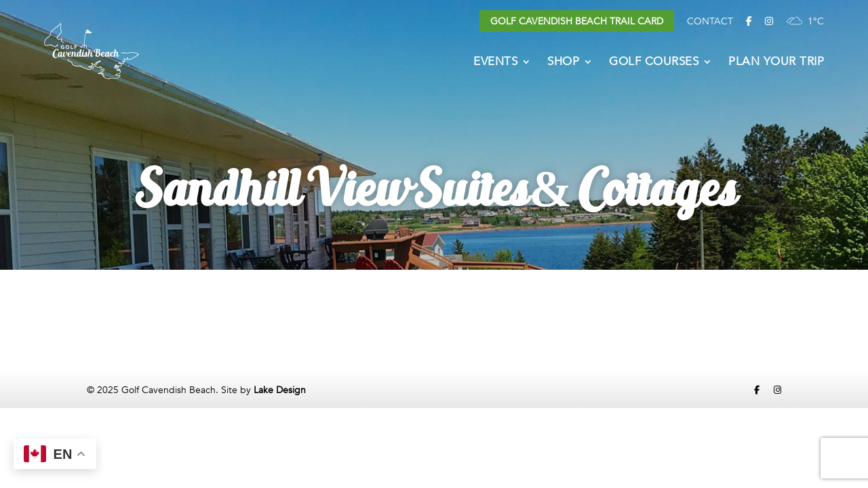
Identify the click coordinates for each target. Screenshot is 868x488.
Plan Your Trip (776, 63)
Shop (563, 63)
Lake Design (280, 390)
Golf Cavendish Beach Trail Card (577, 21)
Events (495, 63)
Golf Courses (654, 63)
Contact (710, 21)
